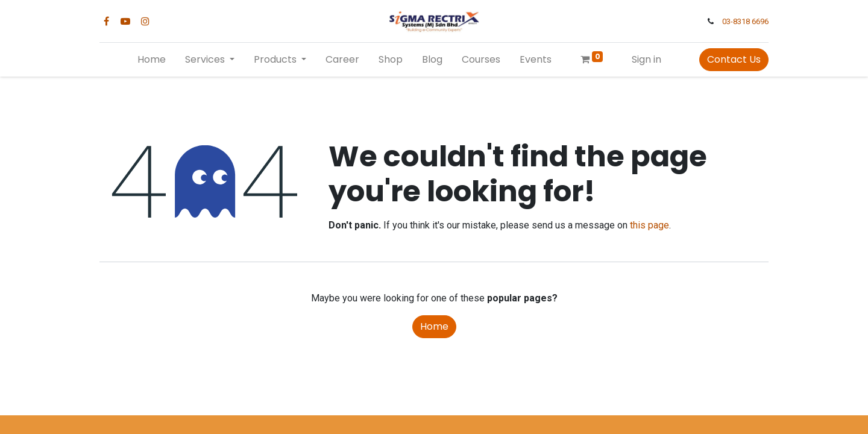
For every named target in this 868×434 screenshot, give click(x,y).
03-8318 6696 (745, 21)
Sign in (646, 59)
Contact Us (734, 59)
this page (649, 225)
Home (434, 326)
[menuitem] (152, 60)
